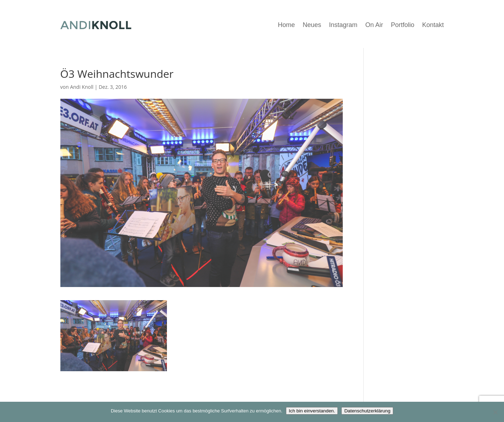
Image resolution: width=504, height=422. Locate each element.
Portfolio (402, 25)
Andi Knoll (82, 87)
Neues (312, 25)
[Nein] (495, 412)
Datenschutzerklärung (367, 411)
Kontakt (433, 25)
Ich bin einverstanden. (312, 411)
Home (286, 25)
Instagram (343, 25)
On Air (374, 25)
